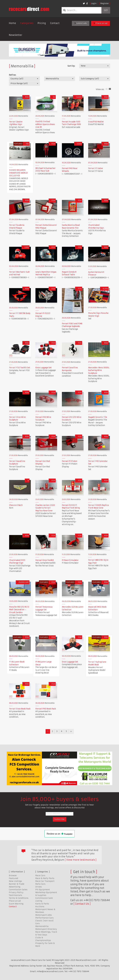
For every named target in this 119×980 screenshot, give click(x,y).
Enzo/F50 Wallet (96, 122)
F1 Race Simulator (70, 560)
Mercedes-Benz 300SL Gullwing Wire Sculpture (99, 370)
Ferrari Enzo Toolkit (45, 560)
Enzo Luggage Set (43, 368)
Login (94, 3)
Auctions (40, 906)
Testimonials (15, 895)
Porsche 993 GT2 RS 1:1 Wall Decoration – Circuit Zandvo (19, 610)
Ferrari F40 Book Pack (46, 709)
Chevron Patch (16, 505)
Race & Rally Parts (45, 878)
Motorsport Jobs (44, 915)
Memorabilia (42, 926)
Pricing (42, 23)
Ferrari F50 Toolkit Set (20, 368)
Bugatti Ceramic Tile (98, 417)
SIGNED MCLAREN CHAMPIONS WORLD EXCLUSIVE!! (18, 173)
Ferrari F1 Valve (96, 168)
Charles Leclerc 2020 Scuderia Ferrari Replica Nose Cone (45, 508)
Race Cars (40, 875)
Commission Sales (18, 890)
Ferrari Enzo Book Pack (20, 709)
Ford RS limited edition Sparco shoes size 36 (45, 124)
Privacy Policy (16, 892)
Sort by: (71, 66)
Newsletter (16, 35)
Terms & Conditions (19, 898)
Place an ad (100, 23)
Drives (39, 887)
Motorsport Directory (46, 929)
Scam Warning (16, 904)
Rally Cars (40, 884)
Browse (13, 875)
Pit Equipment (43, 890)
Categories (27, 23)
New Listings (15, 881)
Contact (55, 23)
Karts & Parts (42, 904)
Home (12, 23)
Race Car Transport (45, 881)
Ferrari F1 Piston (70, 461)
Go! (106, 10)
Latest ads (81, 23)
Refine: (12, 75)
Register (105, 3)
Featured (13, 878)
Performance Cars (44, 918)
